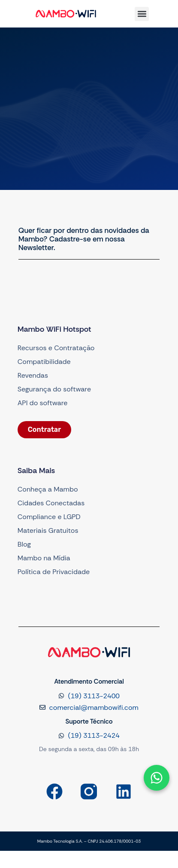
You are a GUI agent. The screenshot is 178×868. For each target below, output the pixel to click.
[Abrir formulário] (157, 778)
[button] (142, 14)
